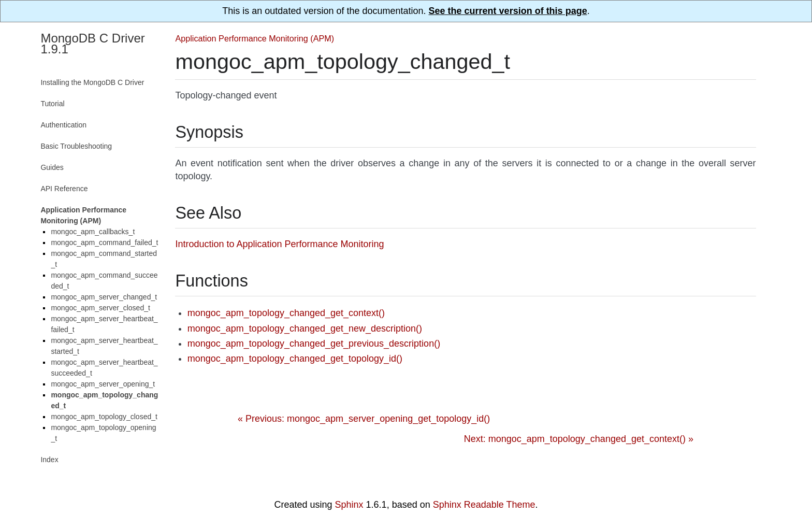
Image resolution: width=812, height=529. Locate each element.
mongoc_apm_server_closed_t (100, 308)
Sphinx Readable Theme (484, 505)
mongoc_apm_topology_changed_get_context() (286, 313)
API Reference (64, 189)
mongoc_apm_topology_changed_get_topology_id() (295, 359)
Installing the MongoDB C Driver (92, 82)
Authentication (63, 125)
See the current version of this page (508, 11)
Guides (52, 167)
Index (49, 460)
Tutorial (52, 104)
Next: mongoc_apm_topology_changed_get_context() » (579, 439)
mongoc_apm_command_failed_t (104, 242)
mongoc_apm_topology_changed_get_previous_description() (314, 344)
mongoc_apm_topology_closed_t (104, 417)
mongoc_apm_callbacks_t (93, 232)
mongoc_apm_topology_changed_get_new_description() (305, 328)
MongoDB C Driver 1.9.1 (92, 44)
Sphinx (349, 505)
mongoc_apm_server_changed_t (104, 297)
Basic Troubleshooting (76, 146)
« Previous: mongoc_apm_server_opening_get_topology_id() (364, 419)
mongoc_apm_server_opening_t (103, 384)
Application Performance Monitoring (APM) (255, 38)
